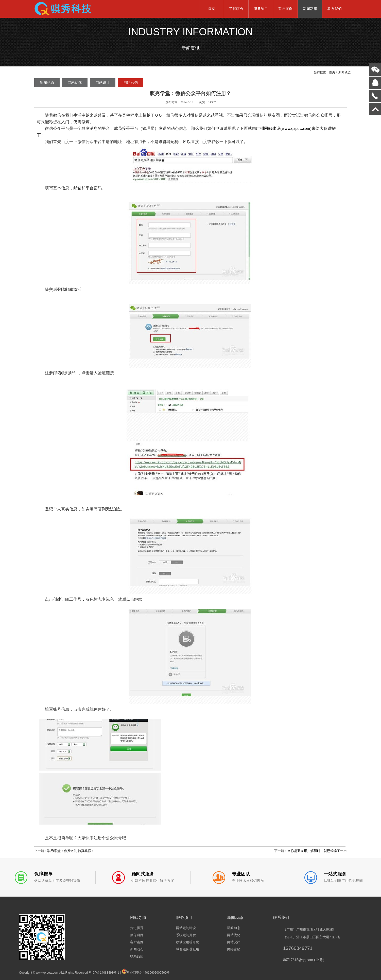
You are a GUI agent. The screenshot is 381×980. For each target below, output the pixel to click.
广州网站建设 (268, 128)
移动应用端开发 (188, 942)
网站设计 (103, 83)
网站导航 (138, 917)
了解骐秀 (236, 9)
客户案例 (285, 9)
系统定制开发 (186, 935)
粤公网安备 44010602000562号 (146, 971)
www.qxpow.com (296, 128)
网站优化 (75, 83)
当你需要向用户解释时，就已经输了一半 (317, 851)
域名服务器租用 (188, 949)
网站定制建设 (186, 928)
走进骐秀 (137, 928)
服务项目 (261, 9)
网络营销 (131, 83)
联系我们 (335, 9)
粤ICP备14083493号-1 (104, 973)
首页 (212, 9)
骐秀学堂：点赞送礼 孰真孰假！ (71, 851)
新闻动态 (310, 9)
